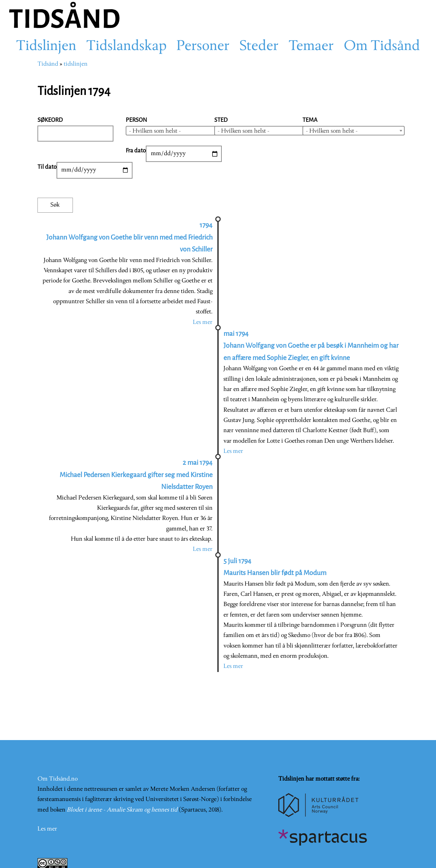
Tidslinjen (46, 47)
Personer (203, 47)
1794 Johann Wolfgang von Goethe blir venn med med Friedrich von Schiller (129, 237)
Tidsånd (48, 64)
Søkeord (50, 120)
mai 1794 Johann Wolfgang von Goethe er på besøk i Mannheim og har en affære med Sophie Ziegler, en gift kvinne (311, 346)
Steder (259, 47)
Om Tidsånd (382, 47)
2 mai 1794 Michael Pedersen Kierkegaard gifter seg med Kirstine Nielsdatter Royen (136, 475)
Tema (310, 120)
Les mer (203, 322)
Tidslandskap (126, 47)
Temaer (311, 47)
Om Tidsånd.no (58, 779)
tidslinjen (76, 64)
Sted (221, 120)
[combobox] (177, 131)
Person (136, 120)
